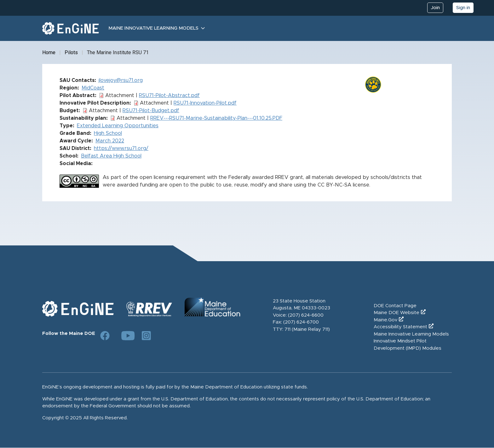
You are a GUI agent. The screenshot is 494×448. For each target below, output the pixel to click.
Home (49, 52)
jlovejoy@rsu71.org (121, 80)
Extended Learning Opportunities (118, 126)
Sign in (463, 8)
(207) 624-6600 (306, 315)
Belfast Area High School (111, 156)
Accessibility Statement (400, 327)
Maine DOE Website (396, 313)
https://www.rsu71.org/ (121, 148)
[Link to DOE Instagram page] (146, 336)
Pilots (71, 52)
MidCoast (93, 88)
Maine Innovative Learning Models (153, 28)
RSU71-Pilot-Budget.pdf (151, 111)
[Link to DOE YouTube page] (126, 336)
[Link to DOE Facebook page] (105, 336)
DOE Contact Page (395, 306)
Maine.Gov (385, 320)
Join (435, 8)
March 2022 (110, 141)
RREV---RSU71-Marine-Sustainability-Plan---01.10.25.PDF (216, 118)
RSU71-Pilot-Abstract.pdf (169, 95)
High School (108, 133)
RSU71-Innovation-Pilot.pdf (205, 103)
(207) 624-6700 (301, 322)
